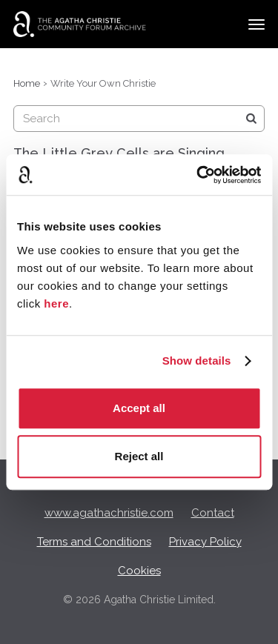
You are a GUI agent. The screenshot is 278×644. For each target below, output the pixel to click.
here (56, 303)
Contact (213, 513)
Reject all (139, 456)
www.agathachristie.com (109, 513)
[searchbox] (139, 119)
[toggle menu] (257, 24)
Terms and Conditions (94, 542)
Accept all (139, 408)
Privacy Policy (205, 542)
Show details (197, 361)
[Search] (251, 119)
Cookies (139, 571)
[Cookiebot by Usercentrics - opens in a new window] (198, 175)
